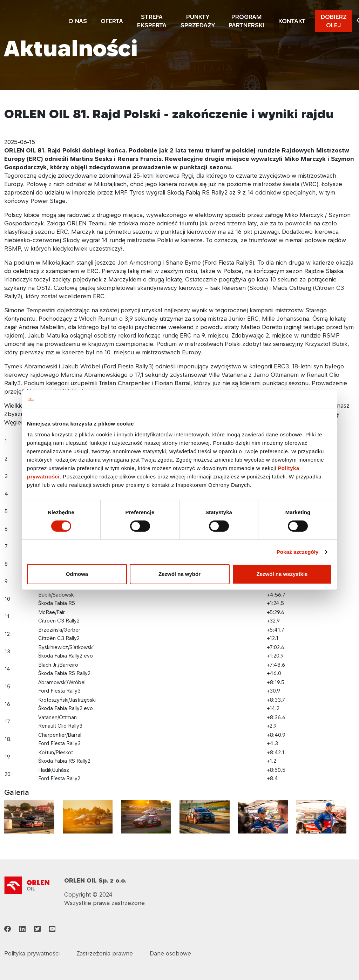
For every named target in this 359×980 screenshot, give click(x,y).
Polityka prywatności (32, 953)
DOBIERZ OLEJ (334, 21)
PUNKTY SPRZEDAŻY (198, 21)
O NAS (78, 21)
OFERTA (112, 21)
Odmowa (77, 574)
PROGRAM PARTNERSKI (246, 21)
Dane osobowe (170, 953)
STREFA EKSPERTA (152, 21)
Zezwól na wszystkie (282, 574)
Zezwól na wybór (179, 574)
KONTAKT (292, 21)
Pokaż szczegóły (298, 552)
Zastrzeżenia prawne (105, 953)
